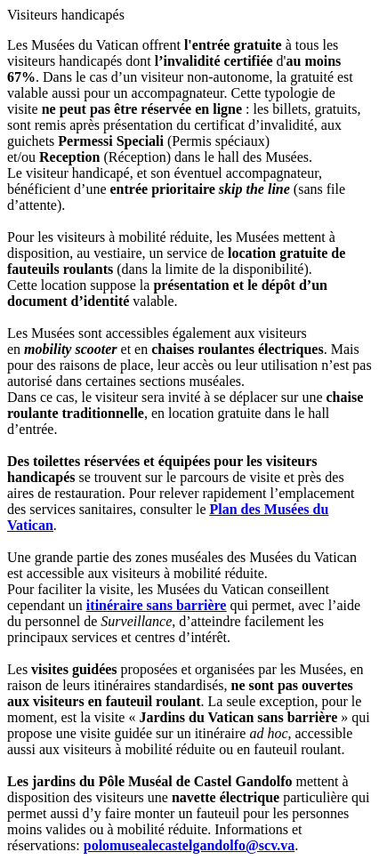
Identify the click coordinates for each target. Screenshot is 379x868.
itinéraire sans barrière (157, 605)
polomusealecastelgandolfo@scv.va (189, 845)
